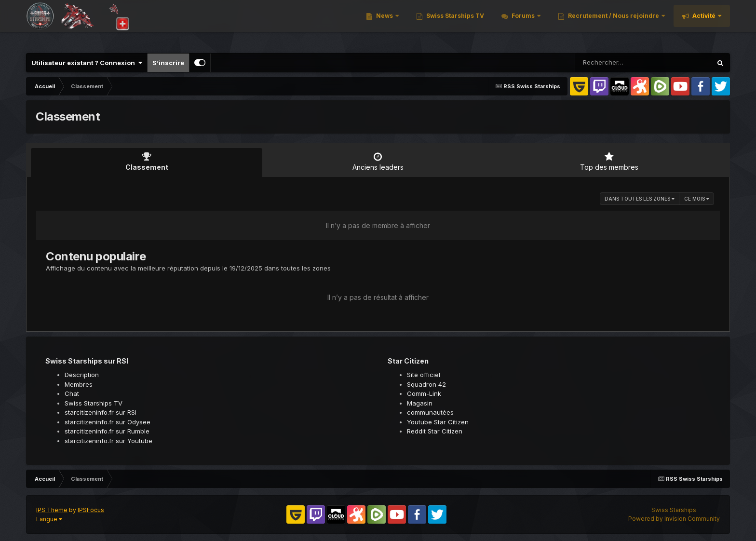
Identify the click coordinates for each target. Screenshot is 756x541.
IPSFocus (91, 510)
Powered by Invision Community (674, 519)
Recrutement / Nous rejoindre (614, 24)
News (385, 24)
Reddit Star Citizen (435, 431)
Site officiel (424, 375)
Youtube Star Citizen (438, 422)
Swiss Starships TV (454, 24)
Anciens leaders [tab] (378, 162)
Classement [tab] (147, 162)
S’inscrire (168, 63)
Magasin (420, 403)
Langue (49, 519)
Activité (704, 24)
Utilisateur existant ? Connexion (87, 63)
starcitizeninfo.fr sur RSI (101, 412)
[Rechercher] (615, 63)
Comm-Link (424, 393)
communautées (430, 412)
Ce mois (697, 199)
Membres (79, 384)
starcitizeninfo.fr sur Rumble (107, 431)
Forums (523, 24)
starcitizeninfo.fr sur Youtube (108, 441)
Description (82, 375)
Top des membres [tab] (609, 162)
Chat (72, 393)
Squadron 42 (426, 384)
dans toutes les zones (640, 199)
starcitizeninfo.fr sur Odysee (108, 422)
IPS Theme (52, 510)
